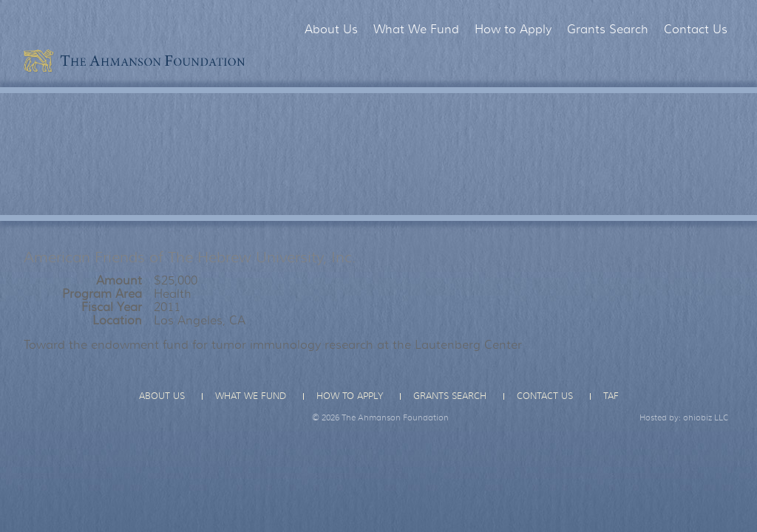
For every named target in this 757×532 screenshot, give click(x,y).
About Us (331, 30)
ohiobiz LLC (706, 417)
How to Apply (513, 30)
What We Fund (416, 30)
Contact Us (696, 30)
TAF (611, 396)
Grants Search (608, 30)
